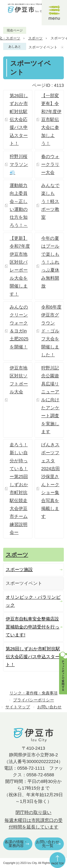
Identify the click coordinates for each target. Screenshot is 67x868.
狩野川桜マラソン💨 (19, 164)
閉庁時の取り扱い (33, 812)
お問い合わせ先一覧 (48, 844)
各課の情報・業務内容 (16, 844)
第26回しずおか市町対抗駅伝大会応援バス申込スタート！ (19, 119)
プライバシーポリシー (34, 700)
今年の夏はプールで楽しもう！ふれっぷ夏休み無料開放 (50, 262)
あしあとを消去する (63, 47)
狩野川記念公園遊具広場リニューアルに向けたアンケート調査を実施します (50, 400)
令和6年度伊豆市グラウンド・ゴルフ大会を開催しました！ (51, 331)
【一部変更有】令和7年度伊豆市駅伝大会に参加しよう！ (51, 119)
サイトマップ (18, 707)
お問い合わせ (49, 707)
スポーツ (35, 38)
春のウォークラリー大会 (50, 164)
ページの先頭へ (57, 860)
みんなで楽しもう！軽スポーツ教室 (50, 201)
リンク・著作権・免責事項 (33, 693)
